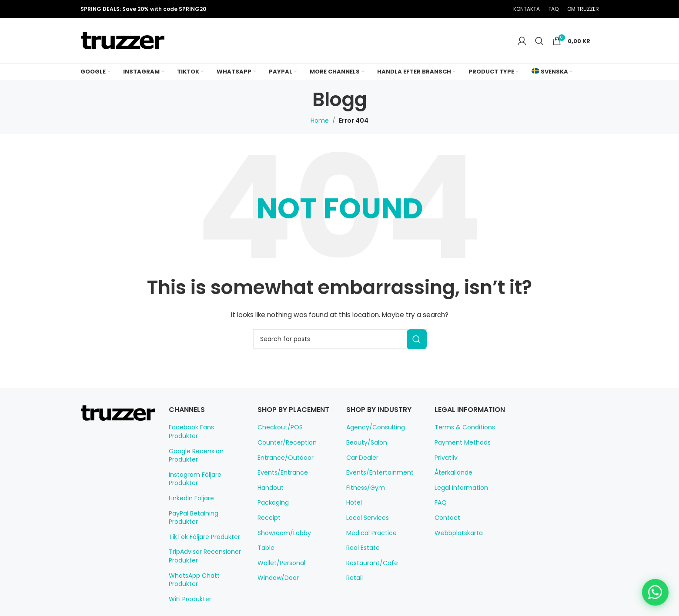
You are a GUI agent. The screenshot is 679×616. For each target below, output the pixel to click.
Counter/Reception (283, 452)
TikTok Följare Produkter (202, 520)
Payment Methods (459, 442)
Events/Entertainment (375, 472)
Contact (445, 518)
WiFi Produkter (189, 573)
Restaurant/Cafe (368, 563)
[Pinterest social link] (473, 9)
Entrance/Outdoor (282, 467)
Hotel (353, 502)
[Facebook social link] (451, 9)
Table (265, 558)
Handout (269, 497)
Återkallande (452, 472)
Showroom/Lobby (281, 542)
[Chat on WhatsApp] (656, 593)
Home (322, 121)
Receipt (268, 527)
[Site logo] (123, 40)
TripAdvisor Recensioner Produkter (202, 539)
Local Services (366, 518)
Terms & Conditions (461, 427)
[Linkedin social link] (484, 9)
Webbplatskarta (456, 533)
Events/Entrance (280, 482)
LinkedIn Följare (191, 489)
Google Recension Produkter (194, 447)
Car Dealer (361, 458)
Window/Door (276, 588)
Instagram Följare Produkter (192, 470)
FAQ (441, 502)
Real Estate (362, 548)
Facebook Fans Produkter (204, 427)
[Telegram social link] (495, 9)
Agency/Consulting (372, 427)
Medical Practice (369, 533)
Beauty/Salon (364, 442)
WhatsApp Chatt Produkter (205, 558)
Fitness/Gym (363, 488)
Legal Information (458, 488)
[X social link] (462, 9)
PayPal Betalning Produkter (206, 505)
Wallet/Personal (279, 572)
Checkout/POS (278, 437)
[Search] (541, 41)
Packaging (272, 512)
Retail (354, 578)
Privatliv (445, 458)
